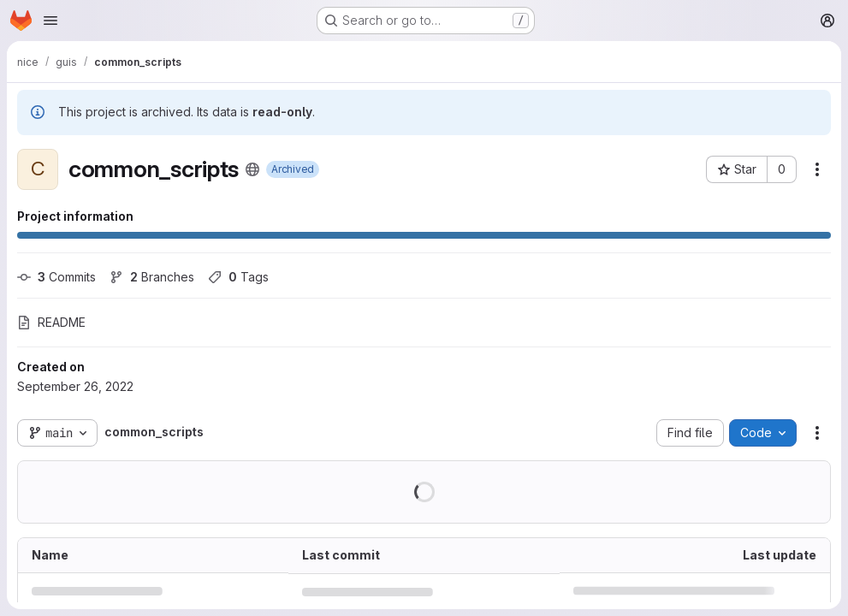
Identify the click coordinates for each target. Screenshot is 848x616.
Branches (152, 277)
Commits (56, 277)
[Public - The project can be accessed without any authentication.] (252, 169)
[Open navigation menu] (50, 21)
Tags (238, 277)
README (51, 322)
